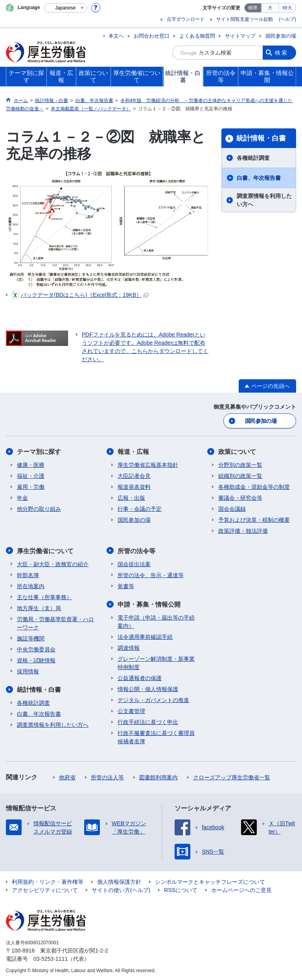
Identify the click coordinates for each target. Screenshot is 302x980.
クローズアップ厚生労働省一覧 (232, 777)
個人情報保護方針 (119, 881)
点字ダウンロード (186, 19)
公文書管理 (131, 710)
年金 (22, 497)
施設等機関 (31, 638)
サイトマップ (240, 36)
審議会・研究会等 (240, 497)
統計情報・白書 (261, 138)
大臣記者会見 (134, 475)
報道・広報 (133, 451)
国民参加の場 (281, 36)
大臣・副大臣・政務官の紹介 (53, 563)
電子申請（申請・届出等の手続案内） (156, 621)
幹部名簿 (28, 574)
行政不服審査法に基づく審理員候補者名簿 (156, 736)
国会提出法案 (134, 563)
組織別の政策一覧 (240, 475)
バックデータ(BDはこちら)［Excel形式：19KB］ (80, 295)
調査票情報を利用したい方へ (264, 200)
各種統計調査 (253, 158)
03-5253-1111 (51, 958)
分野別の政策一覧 (240, 464)
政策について (237, 451)
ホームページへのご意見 (241, 889)
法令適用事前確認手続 (145, 636)
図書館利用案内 (158, 777)
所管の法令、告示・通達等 (151, 574)
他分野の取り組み (39, 508)
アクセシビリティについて (45, 889)
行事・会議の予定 (140, 508)
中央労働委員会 (36, 649)
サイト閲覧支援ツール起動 (245, 19)
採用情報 (28, 671)
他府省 (67, 777)
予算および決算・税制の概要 (254, 519)
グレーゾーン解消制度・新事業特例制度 (156, 662)
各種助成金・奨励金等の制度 (254, 486)
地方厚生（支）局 (39, 607)
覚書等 (126, 585)
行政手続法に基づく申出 (148, 721)
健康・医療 (31, 464)
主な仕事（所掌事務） (44, 596)
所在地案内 (31, 585)
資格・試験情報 (36, 660)
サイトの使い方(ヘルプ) (121, 889)
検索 (282, 53)
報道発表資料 (134, 486)
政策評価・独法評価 (243, 530)
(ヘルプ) (287, 19)
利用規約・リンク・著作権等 (48, 881)
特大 (287, 8)
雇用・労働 (31, 486)
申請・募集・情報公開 (149, 604)
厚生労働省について (45, 550)
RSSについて (181, 889)
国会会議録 (232, 508)
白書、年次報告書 (259, 178)
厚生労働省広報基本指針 (148, 464)
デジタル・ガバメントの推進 (153, 699)
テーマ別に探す (39, 451)
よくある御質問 (197, 36)
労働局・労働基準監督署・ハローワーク (55, 623)
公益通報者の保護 (140, 677)
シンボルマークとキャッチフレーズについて (210, 881)
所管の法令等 (136, 550)
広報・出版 (131, 497)
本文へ (116, 36)
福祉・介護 (31, 475)
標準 (253, 8)
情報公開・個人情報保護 (148, 688)
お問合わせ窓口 (152, 36)
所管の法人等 (107, 777)
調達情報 (129, 647)
